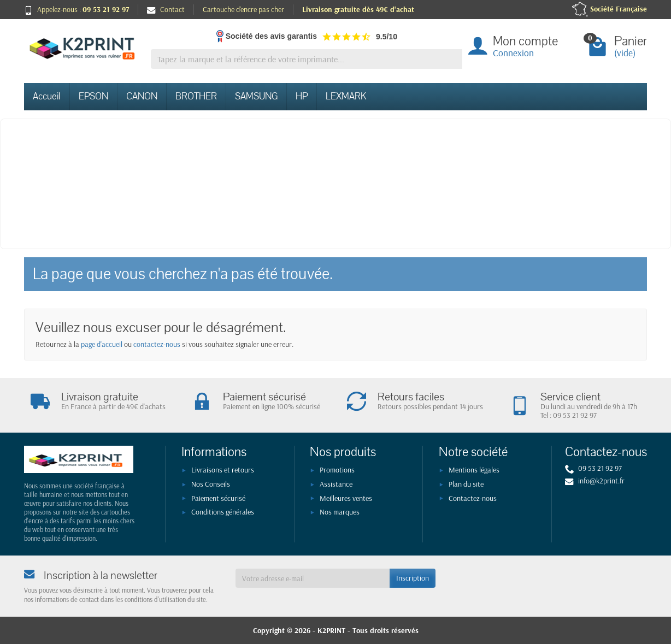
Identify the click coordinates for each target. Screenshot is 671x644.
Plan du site (466, 484)
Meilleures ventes (346, 498)
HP (302, 96)
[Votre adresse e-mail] (313, 578)
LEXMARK (346, 96)
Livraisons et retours (223, 470)
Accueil (47, 96)
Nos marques (340, 512)
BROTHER (196, 96)
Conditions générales (223, 512)
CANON (142, 96)
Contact (166, 9)
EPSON (93, 96)
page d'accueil (102, 344)
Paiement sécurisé (218, 498)
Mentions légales (474, 470)
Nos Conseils (211, 484)
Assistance (336, 484)
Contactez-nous (473, 498)
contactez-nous (157, 344)
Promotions (337, 470)
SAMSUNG (256, 96)
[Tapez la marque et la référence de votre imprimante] (307, 59)
